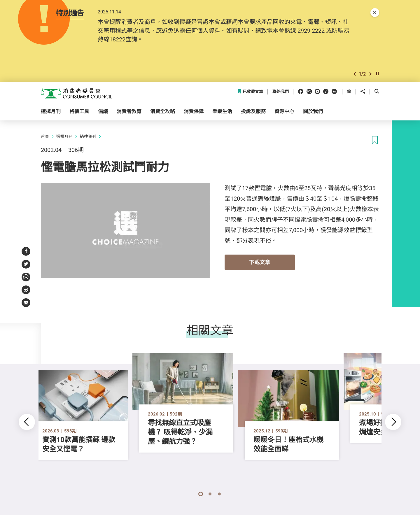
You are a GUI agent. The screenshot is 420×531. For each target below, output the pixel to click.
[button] (355, 74)
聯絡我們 (281, 92)
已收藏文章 (250, 92)
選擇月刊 (64, 136)
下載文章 (260, 262)
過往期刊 (88, 136)
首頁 (45, 136)
